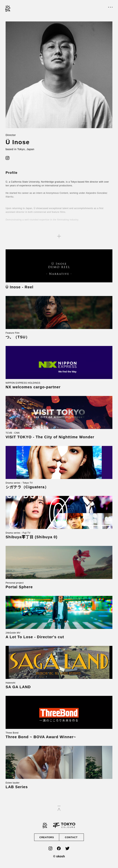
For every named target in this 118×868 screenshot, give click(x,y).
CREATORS (47, 837)
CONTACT (71, 837)
